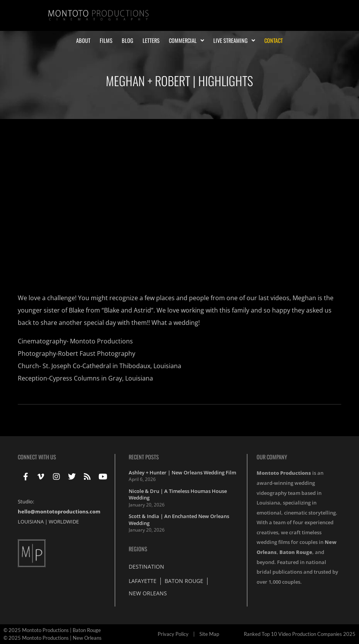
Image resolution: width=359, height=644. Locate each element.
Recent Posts (144, 457)
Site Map (209, 634)
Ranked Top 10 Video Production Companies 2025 (300, 634)
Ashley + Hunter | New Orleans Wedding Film (182, 472)
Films (106, 41)
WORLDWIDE (64, 522)
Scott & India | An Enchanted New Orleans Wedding (179, 520)
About (83, 41)
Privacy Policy (173, 634)
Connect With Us (37, 457)
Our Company (272, 457)
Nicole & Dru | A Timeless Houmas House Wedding (178, 494)
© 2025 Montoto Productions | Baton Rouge (52, 630)
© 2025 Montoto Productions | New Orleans (53, 638)
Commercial (186, 41)
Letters (151, 41)
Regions (138, 549)
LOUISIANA (31, 522)
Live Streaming (234, 41)
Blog (128, 41)
